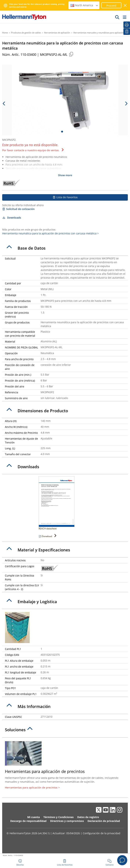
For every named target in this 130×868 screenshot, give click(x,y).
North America (84, 5)
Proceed (111, 6)
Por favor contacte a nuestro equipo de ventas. (33, 150)
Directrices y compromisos (67, 821)
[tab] (65, 248)
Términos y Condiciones (58, 817)
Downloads (12, 218)
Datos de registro (88, 817)
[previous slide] (4, 104)
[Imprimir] (127, 25)
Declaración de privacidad (104, 821)
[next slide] (126, 104)
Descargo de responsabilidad (28, 821)
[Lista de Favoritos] (127, 32)
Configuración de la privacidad (102, 833)
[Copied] (71, 54)
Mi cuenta (34, 817)
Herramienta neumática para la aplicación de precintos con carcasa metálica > (50, 233)
